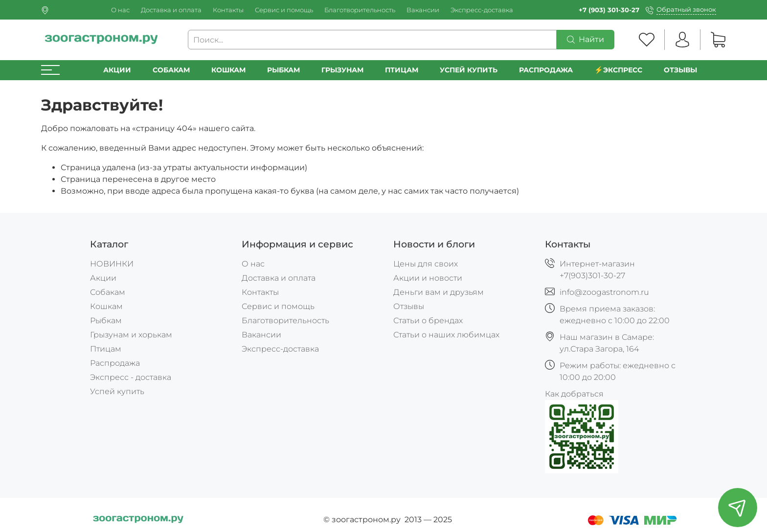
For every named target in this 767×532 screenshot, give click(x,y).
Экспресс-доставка (482, 10)
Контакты (228, 10)
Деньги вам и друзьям (439, 292)
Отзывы (680, 70)
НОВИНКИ (112, 264)
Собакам (171, 70)
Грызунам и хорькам (131, 335)
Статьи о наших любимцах (446, 335)
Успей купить (117, 391)
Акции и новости (428, 278)
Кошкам (228, 70)
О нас (120, 10)
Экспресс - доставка (131, 377)
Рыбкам (283, 70)
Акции (117, 70)
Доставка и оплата (171, 10)
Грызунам (342, 70)
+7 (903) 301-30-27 (609, 10)
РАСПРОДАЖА (546, 70)
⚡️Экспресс (618, 70)
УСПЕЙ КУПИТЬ (469, 70)
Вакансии (423, 10)
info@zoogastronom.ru (604, 292)
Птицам (402, 70)
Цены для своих (426, 264)
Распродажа (115, 363)
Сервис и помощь (284, 10)
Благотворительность (360, 10)
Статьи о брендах (428, 321)
